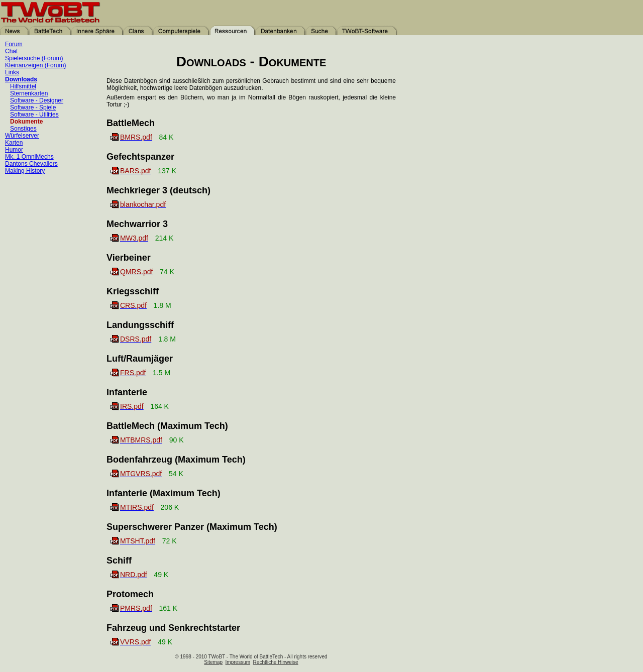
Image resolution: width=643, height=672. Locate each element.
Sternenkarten (29, 93)
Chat (11, 51)
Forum (14, 44)
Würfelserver (22, 136)
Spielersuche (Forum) (34, 58)
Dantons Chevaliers (31, 164)
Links (12, 72)
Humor (14, 150)
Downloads (21, 79)
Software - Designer (37, 100)
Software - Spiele (33, 107)
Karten (14, 143)
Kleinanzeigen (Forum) (35, 65)
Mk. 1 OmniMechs (29, 157)
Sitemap (213, 662)
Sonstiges (23, 129)
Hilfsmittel (23, 86)
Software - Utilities (34, 115)
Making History (25, 171)
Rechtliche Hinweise (276, 662)
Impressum (238, 662)
